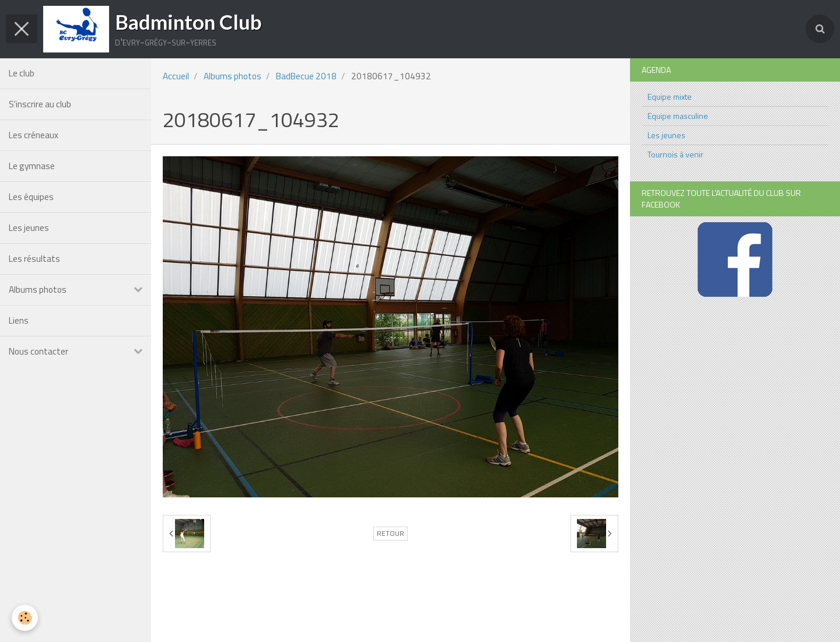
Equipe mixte (670, 97)
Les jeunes (29, 228)
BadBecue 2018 (306, 76)
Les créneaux (34, 135)
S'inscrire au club (40, 104)
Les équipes (31, 197)
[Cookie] (25, 618)
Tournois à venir (675, 154)
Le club (22, 73)
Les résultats (34, 259)
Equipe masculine (678, 116)
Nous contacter (38, 351)
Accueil (176, 76)
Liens (19, 320)
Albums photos (38, 290)
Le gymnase (32, 166)
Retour (391, 534)
